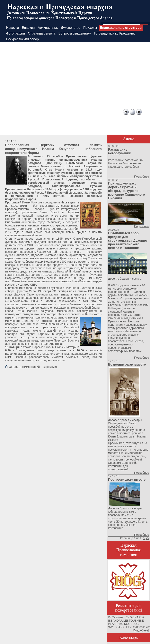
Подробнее (142, 177)
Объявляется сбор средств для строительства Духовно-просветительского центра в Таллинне (128, 241)
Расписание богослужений (120, 151)
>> (147, 538)
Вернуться (50, 367)
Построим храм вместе (127, 480)
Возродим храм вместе (127, 364)
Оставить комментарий (24, 367)
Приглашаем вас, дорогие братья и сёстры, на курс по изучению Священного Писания (126, 191)
